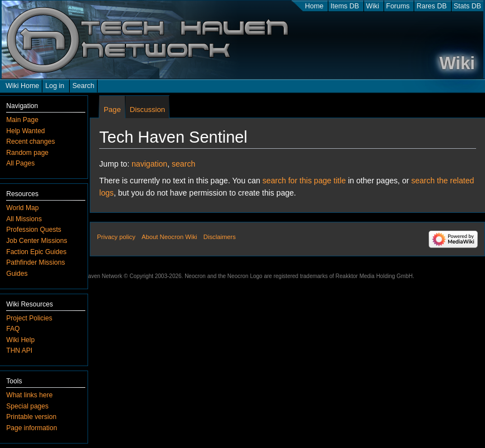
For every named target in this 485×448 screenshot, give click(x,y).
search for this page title (304, 181)
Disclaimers (220, 237)
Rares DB (431, 6)
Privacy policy (116, 237)
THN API (19, 350)
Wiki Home (22, 86)
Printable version (31, 417)
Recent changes (30, 142)
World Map (22, 208)
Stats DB (467, 6)
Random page (27, 153)
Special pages (27, 406)
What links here (29, 395)
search (183, 164)
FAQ (13, 329)
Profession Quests (34, 230)
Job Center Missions (37, 241)
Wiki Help (20, 340)
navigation (149, 164)
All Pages (20, 163)
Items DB (345, 6)
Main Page (22, 120)
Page (112, 109)
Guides (17, 274)
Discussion (147, 109)
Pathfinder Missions (35, 262)
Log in (55, 86)
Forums (398, 6)
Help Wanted (25, 131)
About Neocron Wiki (169, 237)
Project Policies (29, 318)
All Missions (24, 219)
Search (84, 86)
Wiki (373, 6)
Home (314, 6)
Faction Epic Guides (36, 252)
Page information (31, 428)
